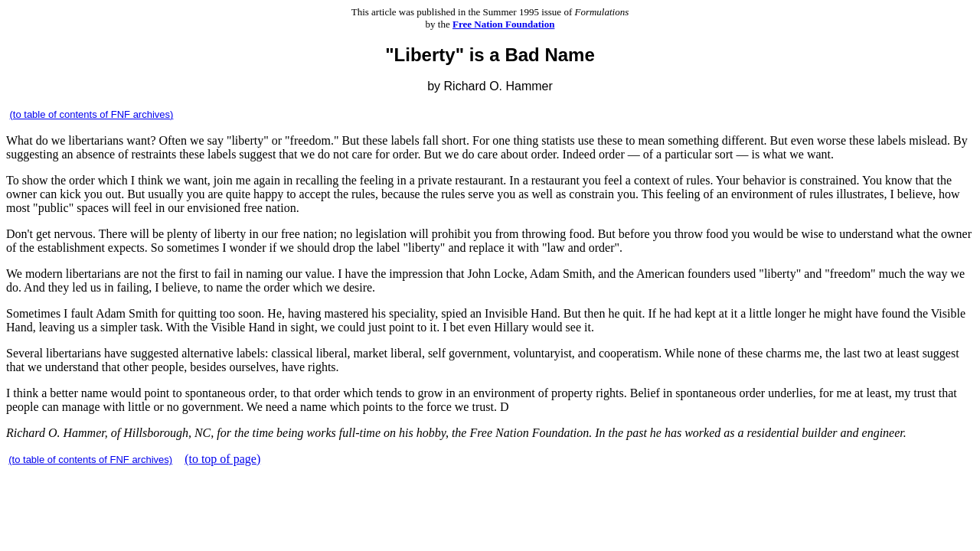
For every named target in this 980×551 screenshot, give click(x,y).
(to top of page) (222, 459)
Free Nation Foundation (503, 24)
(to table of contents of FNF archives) (92, 114)
